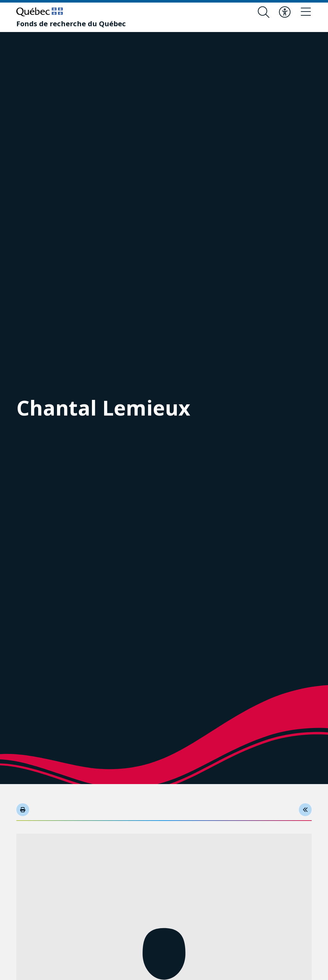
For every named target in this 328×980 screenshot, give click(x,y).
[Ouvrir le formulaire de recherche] (264, 12)
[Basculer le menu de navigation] (306, 12)
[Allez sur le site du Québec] (40, 12)
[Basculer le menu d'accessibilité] (285, 12)
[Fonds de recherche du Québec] (71, 23)
